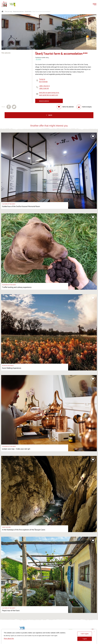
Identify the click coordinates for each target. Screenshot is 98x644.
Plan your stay (8, 12)
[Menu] (95, 4)
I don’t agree (85, 634)
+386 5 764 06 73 (44, 86)
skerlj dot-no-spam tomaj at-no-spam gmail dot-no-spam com (49, 94)
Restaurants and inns (18, 12)
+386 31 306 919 (44, 88)
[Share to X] (14, 107)
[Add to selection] (65, 107)
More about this (9, 639)
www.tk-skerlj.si (44, 101)
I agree (85, 639)
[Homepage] (4, 4)
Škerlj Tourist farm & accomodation (41, 12)
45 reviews (38, 59)
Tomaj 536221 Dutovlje (43, 80)
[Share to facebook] (9, 107)
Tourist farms (28, 12)
